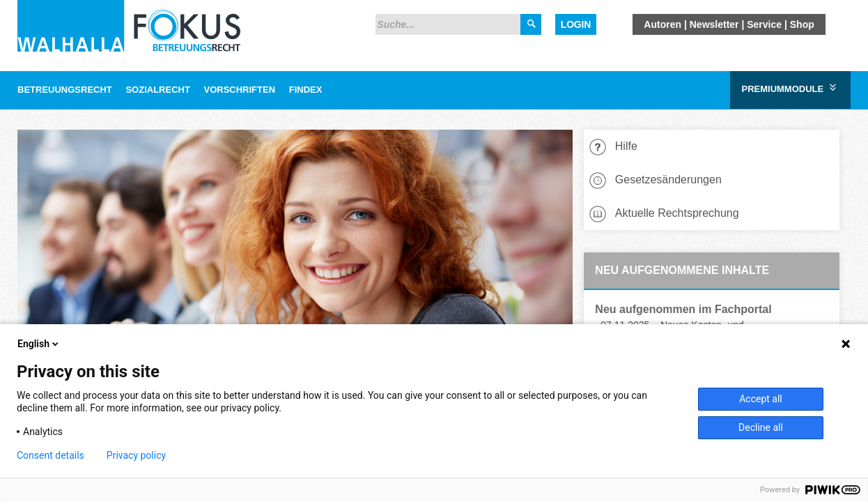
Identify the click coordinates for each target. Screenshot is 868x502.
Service (764, 24)
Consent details (51, 455)
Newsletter (714, 24)
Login (576, 24)
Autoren (662, 24)
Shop (802, 24)
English (39, 344)
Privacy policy (136, 455)
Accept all (761, 399)
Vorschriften (240, 90)
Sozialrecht (157, 90)
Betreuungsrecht (65, 90)
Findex (306, 90)
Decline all (761, 427)
